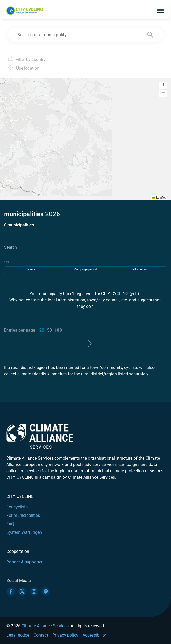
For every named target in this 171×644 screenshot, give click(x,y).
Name (31, 270)
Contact (41, 635)
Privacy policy (65, 635)
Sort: (8, 262)
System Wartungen (24, 532)
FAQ (10, 524)
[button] (163, 86)
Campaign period (85, 270)
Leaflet (159, 198)
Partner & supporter (24, 562)
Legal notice (18, 635)
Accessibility (94, 635)
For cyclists (17, 507)
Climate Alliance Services (45, 626)
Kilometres (140, 270)
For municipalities (23, 515)
